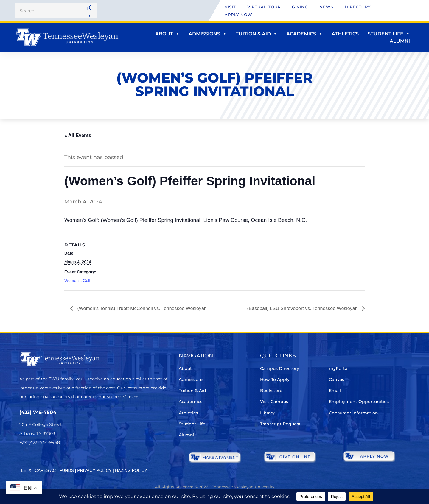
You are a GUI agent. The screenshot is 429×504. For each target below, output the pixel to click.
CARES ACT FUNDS (54, 470)
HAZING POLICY (131, 470)
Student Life (389, 34)
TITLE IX (23, 470)
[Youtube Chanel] (73, 460)
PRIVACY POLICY (94, 470)
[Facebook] (40, 460)
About (167, 34)
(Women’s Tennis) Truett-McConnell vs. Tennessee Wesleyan (141, 308)
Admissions (208, 34)
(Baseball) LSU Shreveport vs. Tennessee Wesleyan (303, 308)
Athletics (345, 34)
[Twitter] (23, 460)
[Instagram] (56, 460)
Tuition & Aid (257, 34)
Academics (304, 34)
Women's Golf (77, 281)
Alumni (400, 41)
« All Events (78, 135)
